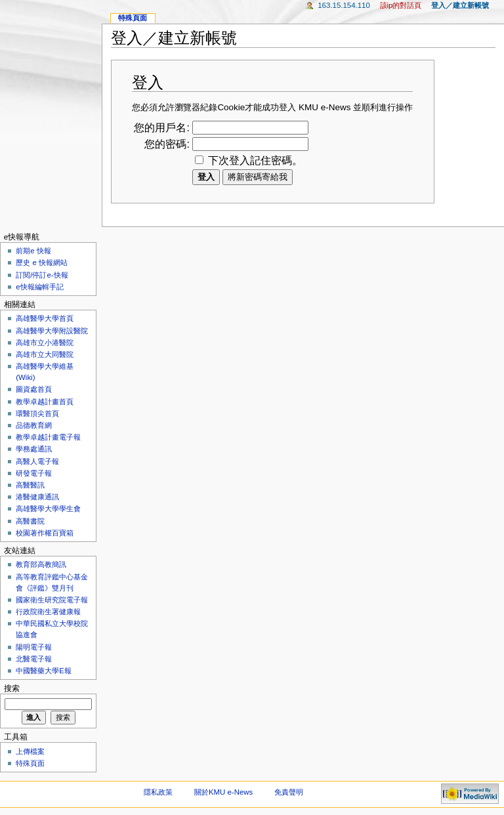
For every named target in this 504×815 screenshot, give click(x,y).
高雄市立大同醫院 (45, 354)
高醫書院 (30, 521)
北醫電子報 (34, 659)
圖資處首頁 (34, 389)
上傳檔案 (30, 751)
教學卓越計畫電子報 (48, 437)
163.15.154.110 (344, 5)
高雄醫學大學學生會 (48, 509)
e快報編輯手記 (39, 287)
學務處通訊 (34, 449)
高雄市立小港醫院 (45, 343)
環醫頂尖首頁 (37, 413)
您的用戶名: (161, 128)
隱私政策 (158, 792)
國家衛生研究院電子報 (52, 600)
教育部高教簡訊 (41, 564)
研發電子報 (34, 473)
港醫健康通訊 (37, 497)
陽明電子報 (34, 647)
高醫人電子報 (37, 461)
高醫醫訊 (30, 485)
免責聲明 (289, 792)
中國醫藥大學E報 (44, 671)
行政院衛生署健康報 (48, 612)
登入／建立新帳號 (460, 5)
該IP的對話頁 (401, 5)
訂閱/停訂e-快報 (42, 275)
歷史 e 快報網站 (45, 262)
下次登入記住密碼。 (255, 160)
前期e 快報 (33, 251)
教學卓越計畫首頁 (45, 402)
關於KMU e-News (223, 792)
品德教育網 (34, 425)
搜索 (12, 688)
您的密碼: (167, 144)
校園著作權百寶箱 (45, 533)
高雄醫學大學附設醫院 (52, 331)
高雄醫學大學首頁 (45, 318)
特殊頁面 (133, 18)
